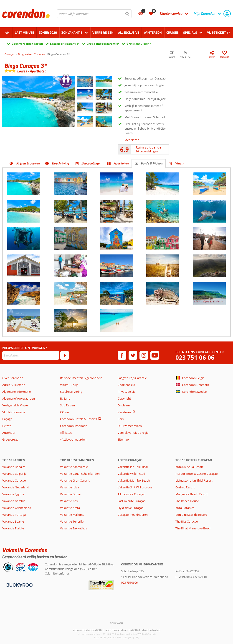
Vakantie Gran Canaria (75, 480)
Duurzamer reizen (130, 426)
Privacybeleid (127, 392)
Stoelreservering (71, 392)
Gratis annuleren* (139, 44)
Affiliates (66, 433)
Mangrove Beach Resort (192, 494)
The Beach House (187, 501)
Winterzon (153, 33)
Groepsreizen (11, 439)
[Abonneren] (65, 355)
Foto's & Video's (152, 163)
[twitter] (133, 355)
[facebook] (122, 355)
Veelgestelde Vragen (16, 405)
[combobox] (94, 14)
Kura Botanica (185, 508)
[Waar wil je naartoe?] (94, 14)
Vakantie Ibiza (70, 487)
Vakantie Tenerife (72, 521)
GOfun (65, 412)
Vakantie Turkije (13, 528)
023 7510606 (129, 582)
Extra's (7, 426)
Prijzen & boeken (28, 163)
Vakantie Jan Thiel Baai (133, 467)
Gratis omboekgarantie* (103, 44)
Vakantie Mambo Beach (134, 480)
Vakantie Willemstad (131, 474)
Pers (121, 419)
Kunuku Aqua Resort (189, 467)
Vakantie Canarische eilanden (80, 474)
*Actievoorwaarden (73, 439)
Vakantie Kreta (70, 508)
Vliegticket (216, 33)
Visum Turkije (69, 385)
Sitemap (123, 439)
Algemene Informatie (16, 392)
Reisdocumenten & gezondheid (81, 378)
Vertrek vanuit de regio (133, 433)
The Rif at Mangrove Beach (193, 528)
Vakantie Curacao (14, 480)
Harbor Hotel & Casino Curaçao (197, 474)
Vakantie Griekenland (17, 508)
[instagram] (144, 355)
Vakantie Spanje (13, 521)
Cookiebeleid (126, 385)
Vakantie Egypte (13, 494)
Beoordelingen (91, 163)
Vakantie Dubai (70, 494)
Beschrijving (61, 163)
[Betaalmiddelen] (19, 585)
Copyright (124, 398)
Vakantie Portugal (14, 515)
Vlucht (180, 163)
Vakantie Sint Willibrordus (135, 487)
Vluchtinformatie (14, 412)
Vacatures (124, 412)
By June (65, 398)
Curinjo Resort (185, 487)
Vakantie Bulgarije (14, 474)
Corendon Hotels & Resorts (79, 419)
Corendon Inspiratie (74, 426)
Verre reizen (103, 33)
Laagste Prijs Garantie (132, 378)
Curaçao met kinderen (133, 515)
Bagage (7, 419)
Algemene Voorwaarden (19, 398)
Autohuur (9, 433)
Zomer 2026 (48, 33)
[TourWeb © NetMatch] (117, 623)
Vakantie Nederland (16, 487)
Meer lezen (132, 140)
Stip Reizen (67, 405)
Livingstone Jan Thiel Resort (194, 480)
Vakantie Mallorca (72, 515)
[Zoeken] (127, 14)
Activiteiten (121, 163)
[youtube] (155, 355)
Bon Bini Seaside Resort (191, 515)
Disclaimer (125, 405)
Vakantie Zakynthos (73, 528)
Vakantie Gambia (14, 501)
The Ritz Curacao (187, 521)
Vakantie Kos (69, 501)
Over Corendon (13, 378)
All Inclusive (129, 33)
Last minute (24, 33)
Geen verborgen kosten (27, 44)
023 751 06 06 (195, 358)
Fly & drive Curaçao (131, 508)
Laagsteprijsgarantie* (65, 44)
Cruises (172, 33)
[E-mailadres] (31, 355)
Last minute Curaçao (132, 501)
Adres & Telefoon (14, 385)
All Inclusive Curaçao (131, 494)
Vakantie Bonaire (14, 467)
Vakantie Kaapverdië (74, 467)
